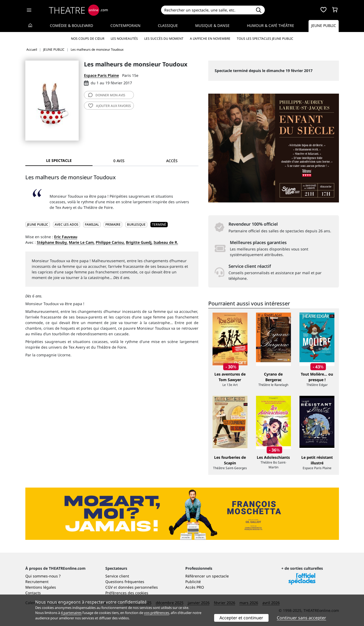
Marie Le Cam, (82, 242)
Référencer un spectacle (207, 576)
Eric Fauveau (66, 237)
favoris (110, 106)
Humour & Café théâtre (271, 25)
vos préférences (157, 613)
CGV (109, 587)
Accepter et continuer (241, 618)
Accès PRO (195, 587)
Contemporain (125, 25)
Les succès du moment (164, 39)
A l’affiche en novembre (210, 39)
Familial (92, 224)
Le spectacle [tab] (59, 160)
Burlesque (136, 224)
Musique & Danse (212, 25)
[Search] (207, 10)
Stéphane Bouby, (52, 242)
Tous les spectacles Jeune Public (265, 39)
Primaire (113, 224)
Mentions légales (41, 587)
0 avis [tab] (119, 161)
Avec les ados (67, 224)
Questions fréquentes (125, 582)
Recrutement (37, 582)
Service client (117, 576)
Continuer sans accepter (301, 618)
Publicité (193, 582)
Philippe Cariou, (110, 242)
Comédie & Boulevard (71, 25)
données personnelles (138, 587)
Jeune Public (324, 25)
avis (107, 95)
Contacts (33, 593)
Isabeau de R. (166, 242)
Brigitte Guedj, (139, 242)
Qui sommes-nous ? (43, 576)
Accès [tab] (172, 161)
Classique (168, 25)
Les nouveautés (124, 39)
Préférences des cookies (127, 593)
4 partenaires (71, 613)
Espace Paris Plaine (101, 75)
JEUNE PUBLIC (38, 224)
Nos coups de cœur (88, 39)
